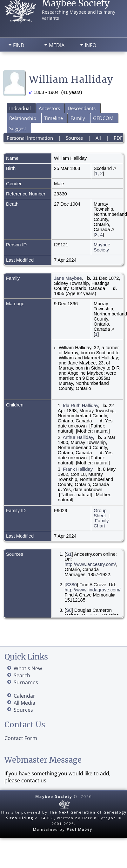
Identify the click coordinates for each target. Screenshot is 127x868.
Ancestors (49, 108)
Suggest (18, 128)
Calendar (24, 696)
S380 (71, 585)
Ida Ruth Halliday (80, 406)
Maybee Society (102, 247)
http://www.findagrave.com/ (93, 590)
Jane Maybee (68, 278)
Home (18, 62)
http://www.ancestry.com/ (90, 564)
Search (50, 62)
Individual (20, 108)
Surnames (26, 682)
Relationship (23, 118)
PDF (118, 138)
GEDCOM (103, 118)
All (98, 138)
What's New (28, 668)
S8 (69, 610)
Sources (74, 138)
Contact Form (21, 738)
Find (19, 45)
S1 (69, 554)
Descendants (82, 108)
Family (78, 118)
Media (57, 45)
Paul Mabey (80, 829)
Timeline (53, 118)
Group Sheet (100, 513)
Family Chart (101, 523)
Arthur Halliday (78, 437)
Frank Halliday (78, 469)
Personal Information (30, 138)
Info (90, 45)
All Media (24, 703)
